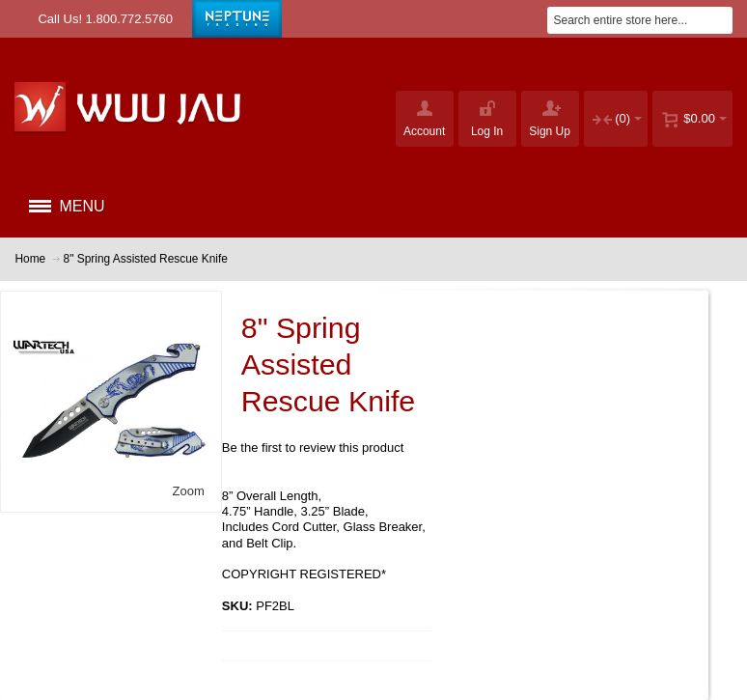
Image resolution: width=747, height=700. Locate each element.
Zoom (189, 491)
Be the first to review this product (313, 448)
